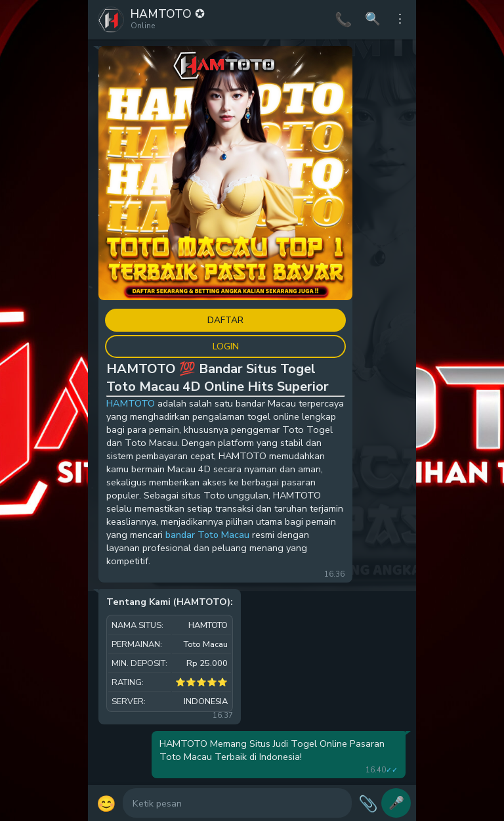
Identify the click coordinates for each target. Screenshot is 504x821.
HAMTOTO (131, 403)
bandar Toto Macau (207, 535)
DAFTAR (225, 320)
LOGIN (226, 346)
